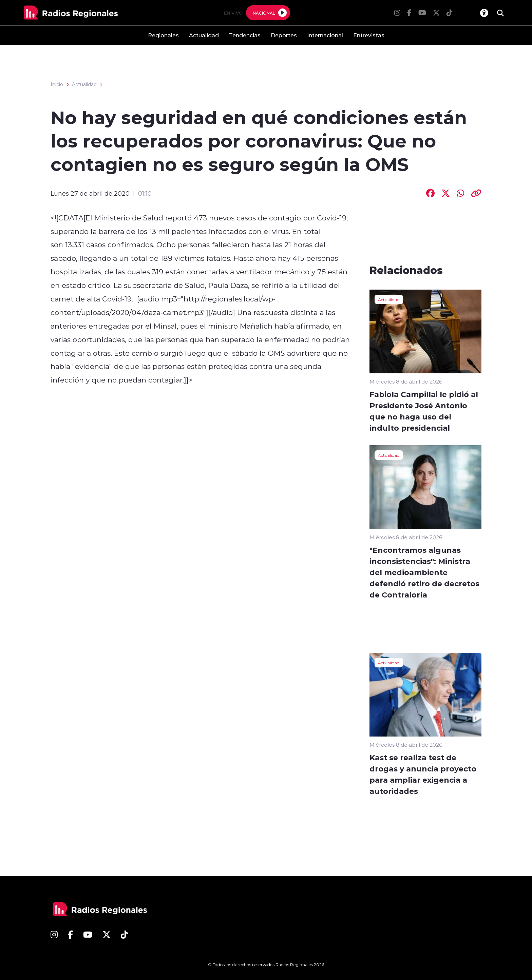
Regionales (163, 35)
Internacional (325, 35)
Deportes (284, 35)
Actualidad (204, 35)
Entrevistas (369, 35)
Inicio (57, 84)
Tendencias (245, 35)
